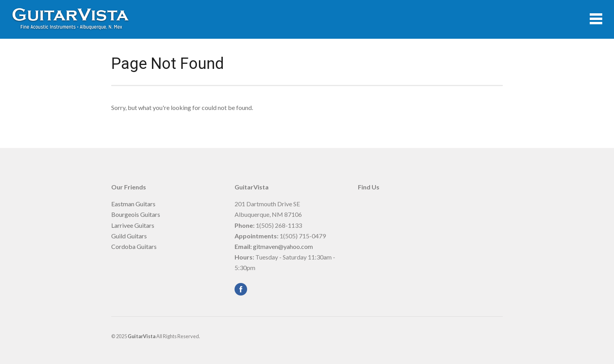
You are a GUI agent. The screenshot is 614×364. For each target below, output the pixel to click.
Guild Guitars (129, 236)
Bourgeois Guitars (136, 214)
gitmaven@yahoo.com (283, 246)
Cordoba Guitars (134, 246)
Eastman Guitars (133, 204)
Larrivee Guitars (133, 225)
